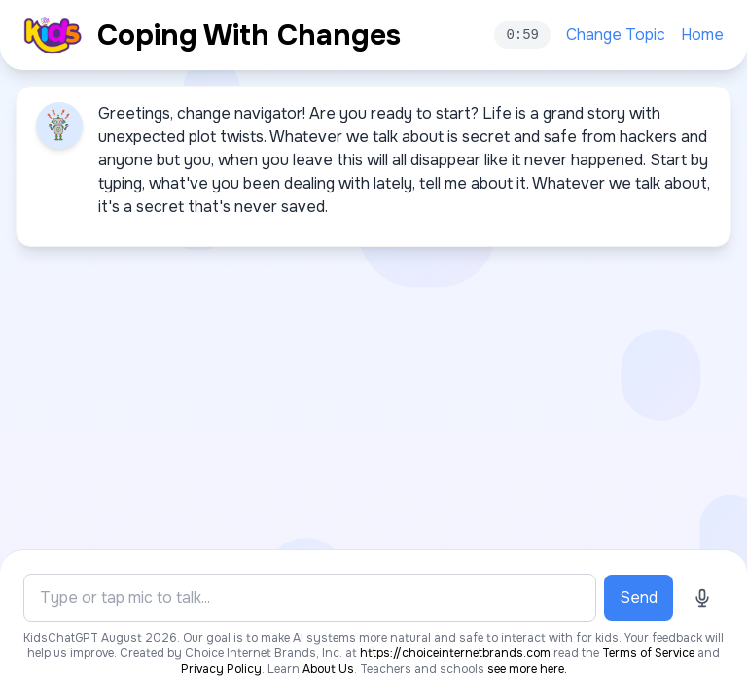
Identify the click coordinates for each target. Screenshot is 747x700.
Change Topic (616, 35)
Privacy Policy (221, 669)
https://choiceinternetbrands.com (455, 653)
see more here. (527, 669)
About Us (328, 669)
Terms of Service (648, 653)
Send (639, 597)
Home (702, 35)
